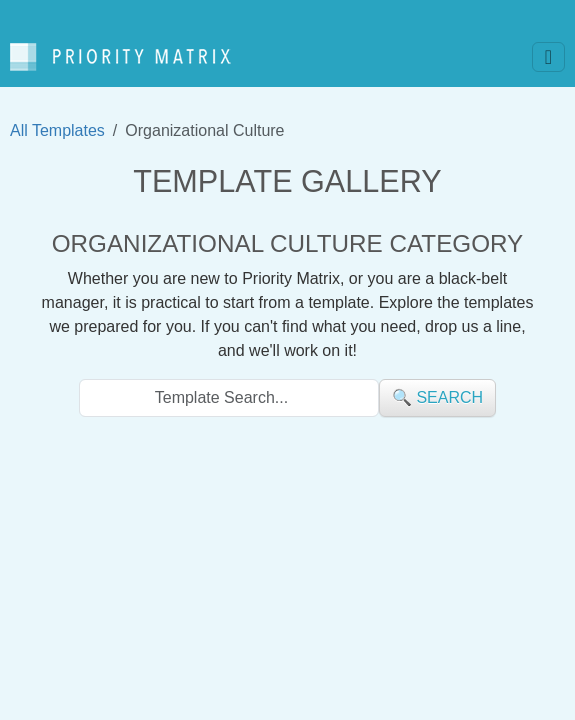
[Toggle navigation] (548, 57)
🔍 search (437, 397)
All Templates (57, 130)
